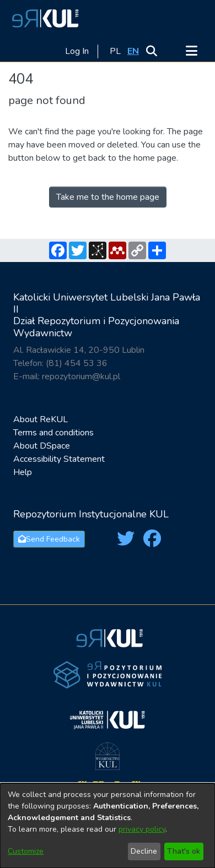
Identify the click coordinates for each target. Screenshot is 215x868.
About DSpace (42, 446)
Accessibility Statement (59, 459)
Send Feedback (49, 539)
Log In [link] (77, 51)
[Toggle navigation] (191, 51)
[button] (44, 18)
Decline (144, 851)
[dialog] (108, 826)
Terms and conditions (53, 433)
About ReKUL (41, 419)
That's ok (184, 851)
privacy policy (142, 829)
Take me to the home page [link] (108, 197)
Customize (26, 851)
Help (23, 472)
